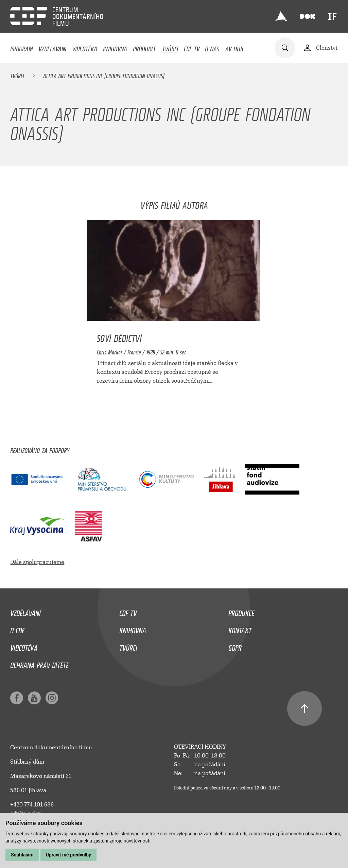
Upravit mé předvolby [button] (68, 855)
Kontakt (240, 629)
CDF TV (192, 47)
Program (21, 47)
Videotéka (85, 47)
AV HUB (234, 47)
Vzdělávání (52, 47)
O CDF (17, 629)
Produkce (145, 47)
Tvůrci (170, 47)
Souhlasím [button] (22, 855)
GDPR (235, 646)
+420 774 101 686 (32, 805)
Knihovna (115, 47)
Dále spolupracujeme (37, 562)
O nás (212, 47)
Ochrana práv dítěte (39, 664)
